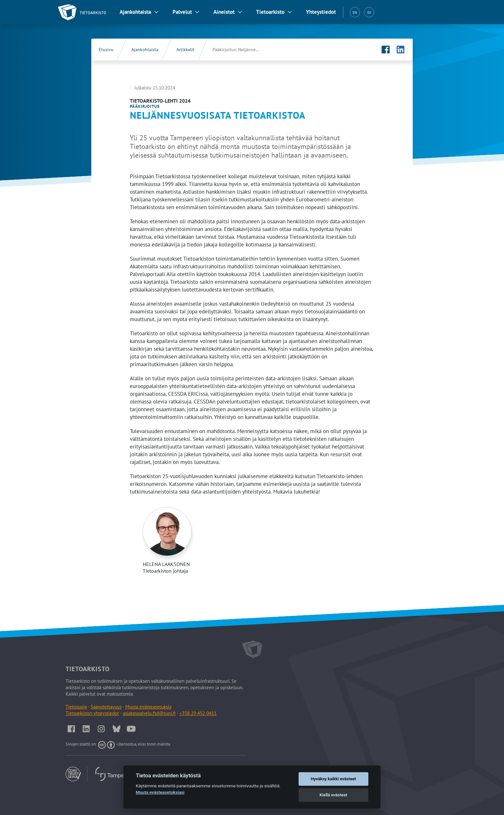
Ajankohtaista (135, 12)
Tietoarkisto (270, 12)
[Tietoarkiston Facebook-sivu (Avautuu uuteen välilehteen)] (386, 50)
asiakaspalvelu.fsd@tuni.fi (149, 713)
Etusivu (106, 50)
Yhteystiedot (321, 12)
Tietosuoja (76, 707)
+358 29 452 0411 (198, 713)
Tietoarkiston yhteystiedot (92, 713)
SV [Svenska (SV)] (369, 12)
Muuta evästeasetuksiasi (160, 792)
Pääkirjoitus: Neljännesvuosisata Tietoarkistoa (243, 50)
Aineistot (224, 12)
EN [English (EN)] (355, 12)
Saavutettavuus (106, 707)
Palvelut (182, 12)
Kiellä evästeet (333, 795)
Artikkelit (185, 50)
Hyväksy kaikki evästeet (333, 779)
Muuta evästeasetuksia (148, 707)
